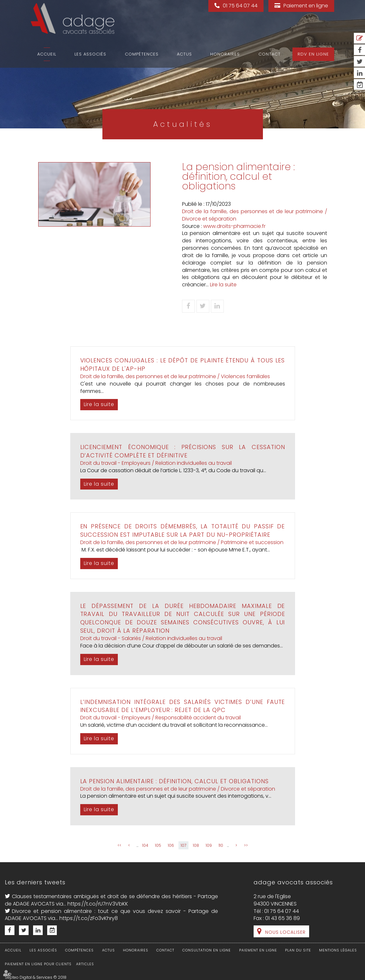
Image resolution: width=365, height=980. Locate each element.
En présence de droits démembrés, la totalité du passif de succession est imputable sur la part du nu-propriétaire (183, 530)
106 (171, 845)
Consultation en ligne (207, 950)
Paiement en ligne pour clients (38, 964)
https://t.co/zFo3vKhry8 (89, 918)
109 (209, 845)
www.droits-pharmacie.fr (234, 226)
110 (221, 845)
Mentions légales (338, 950)
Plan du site (298, 950)
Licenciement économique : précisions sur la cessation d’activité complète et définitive (183, 451)
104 (145, 845)
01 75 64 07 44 (240, 6)
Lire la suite (223, 285)
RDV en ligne (313, 54)
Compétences (142, 54)
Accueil (47, 54)
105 (158, 845)
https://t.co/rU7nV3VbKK (98, 904)
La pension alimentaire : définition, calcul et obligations (175, 781)
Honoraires (225, 54)
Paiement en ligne (306, 6)
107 (183, 845)
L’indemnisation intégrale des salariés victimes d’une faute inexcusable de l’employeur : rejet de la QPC (183, 706)
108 (196, 845)
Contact (269, 54)
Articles (85, 964)
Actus (184, 54)
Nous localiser (285, 932)
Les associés (90, 54)
